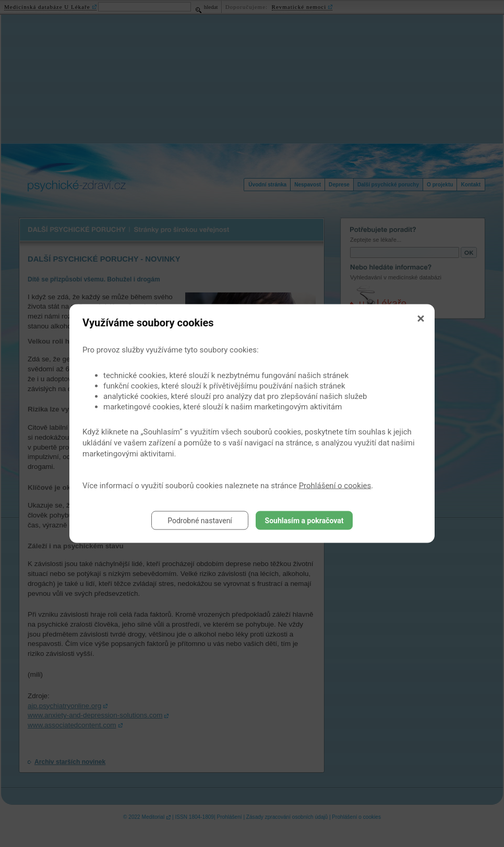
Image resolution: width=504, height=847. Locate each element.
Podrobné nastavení (200, 521)
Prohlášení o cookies (335, 486)
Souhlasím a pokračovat (304, 521)
